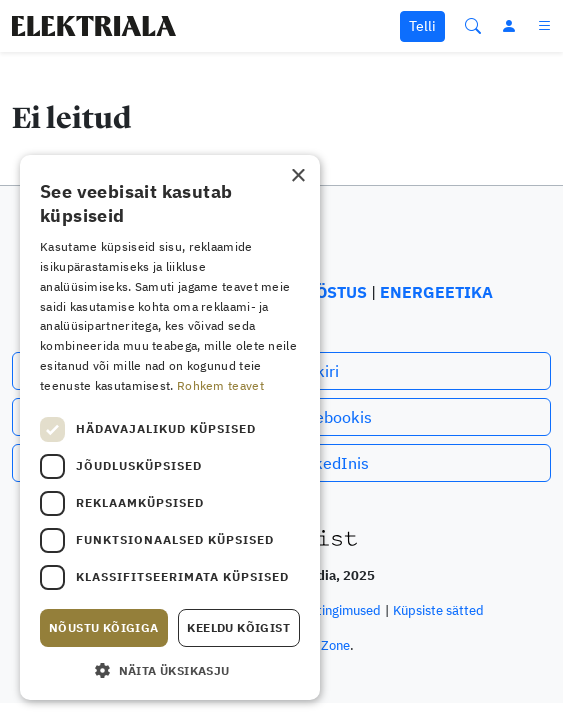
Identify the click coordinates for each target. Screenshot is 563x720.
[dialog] (170, 427)
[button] (170, 670)
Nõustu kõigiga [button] (104, 627)
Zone (335, 645)
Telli (422, 26)
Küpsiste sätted (438, 610)
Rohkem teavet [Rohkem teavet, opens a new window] (220, 385)
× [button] (297, 176)
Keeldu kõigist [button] (238, 627)
